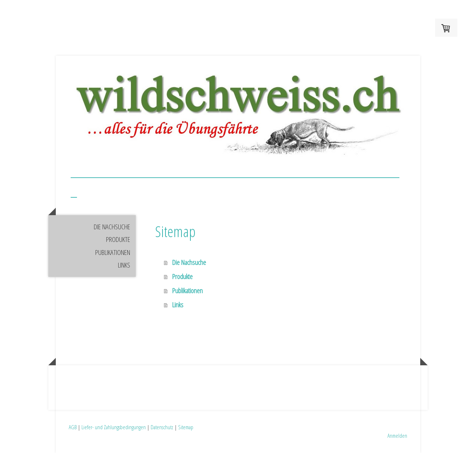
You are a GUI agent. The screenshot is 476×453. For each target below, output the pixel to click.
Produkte (118, 239)
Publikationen (113, 252)
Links (124, 265)
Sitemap (186, 427)
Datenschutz (162, 427)
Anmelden (397, 436)
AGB (73, 427)
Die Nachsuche (112, 227)
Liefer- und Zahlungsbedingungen (114, 427)
